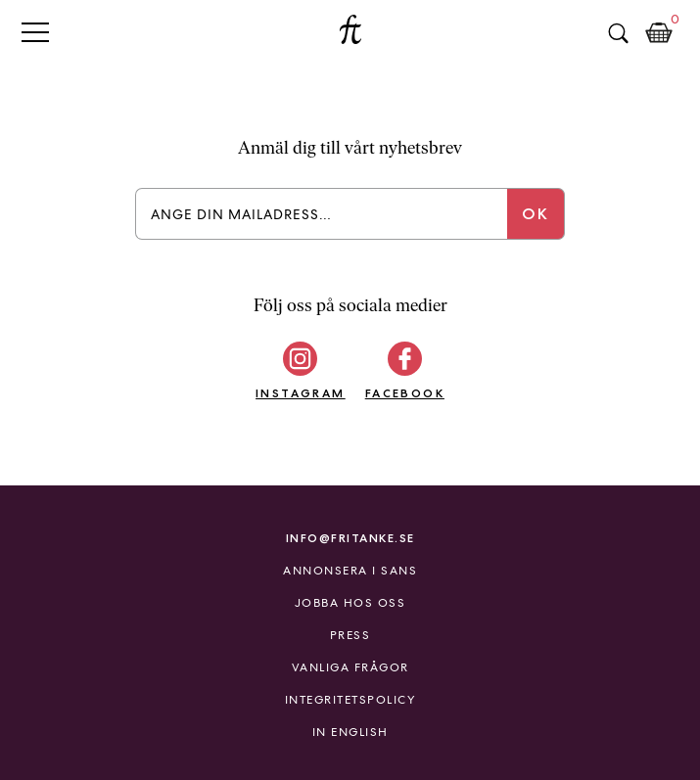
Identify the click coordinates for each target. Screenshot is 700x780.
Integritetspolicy (350, 700)
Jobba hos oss (350, 603)
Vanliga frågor (350, 667)
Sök (618, 33)
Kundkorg (659, 33)
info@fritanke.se (350, 538)
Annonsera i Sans (350, 571)
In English (350, 732)
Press (350, 635)
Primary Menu (35, 32)
